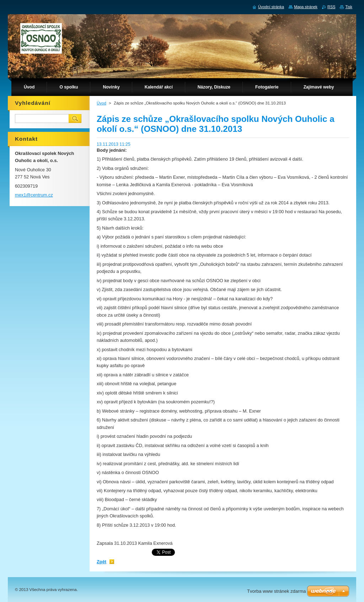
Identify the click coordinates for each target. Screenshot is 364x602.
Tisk (349, 7)
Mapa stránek (306, 7)
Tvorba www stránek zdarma (276, 591)
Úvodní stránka (271, 7)
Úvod (101, 103)
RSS (331, 7)
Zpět (101, 562)
